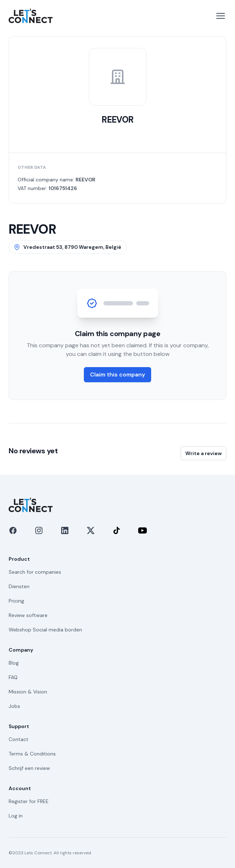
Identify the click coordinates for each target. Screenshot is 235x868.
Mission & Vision (28, 692)
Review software (28, 615)
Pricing (16, 601)
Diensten (19, 586)
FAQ (13, 677)
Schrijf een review (29, 768)
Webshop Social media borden (45, 630)
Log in (16, 816)
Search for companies (35, 572)
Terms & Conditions (32, 754)
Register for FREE (29, 801)
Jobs (14, 706)
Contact (19, 739)
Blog (14, 663)
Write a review (204, 453)
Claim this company (117, 374)
